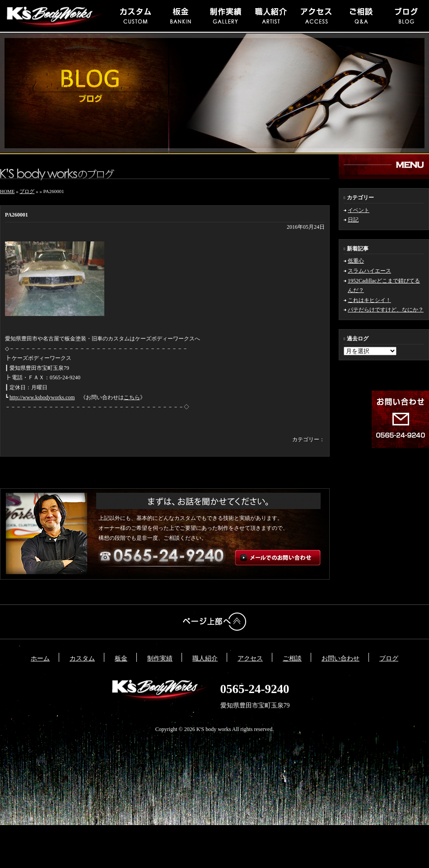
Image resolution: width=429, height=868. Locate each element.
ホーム (40, 658)
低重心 (356, 261)
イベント (359, 210)
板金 (121, 658)
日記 (353, 220)
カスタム (82, 658)
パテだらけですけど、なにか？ (386, 310)
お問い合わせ (340, 658)
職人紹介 (205, 658)
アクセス (250, 658)
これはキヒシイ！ (369, 300)
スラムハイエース (369, 271)
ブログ (27, 191)
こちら (132, 397)
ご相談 (292, 658)
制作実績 (160, 658)
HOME (7, 191)
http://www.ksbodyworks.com (42, 397)
